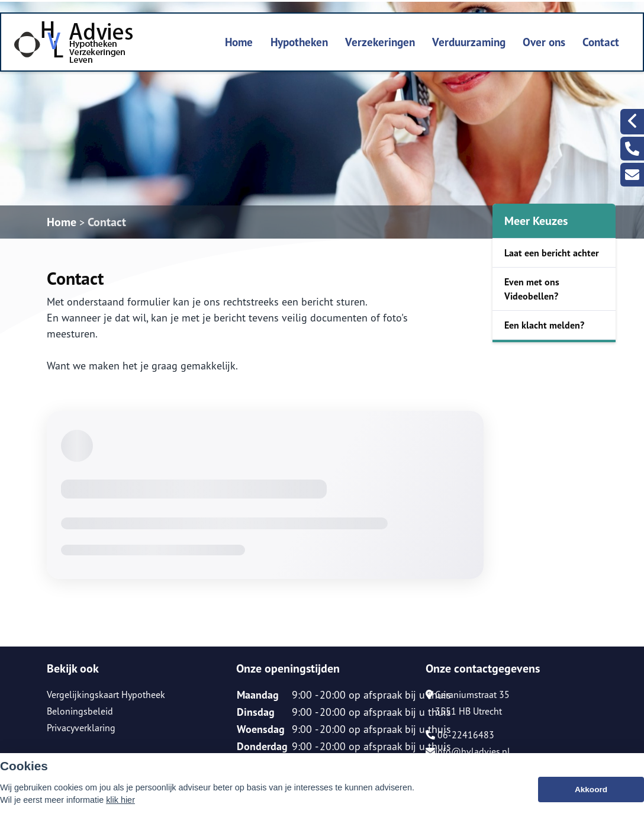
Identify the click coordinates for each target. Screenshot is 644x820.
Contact (601, 42)
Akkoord (591, 790)
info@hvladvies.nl (468, 751)
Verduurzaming (469, 42)
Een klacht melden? (544, 325)
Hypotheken (299, 42)
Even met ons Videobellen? (532, 289)
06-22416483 (460, 735)
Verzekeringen (380, 42)
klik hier (120, 800)
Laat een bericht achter (552, 253)
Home (239, 42)
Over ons (544, 42)
